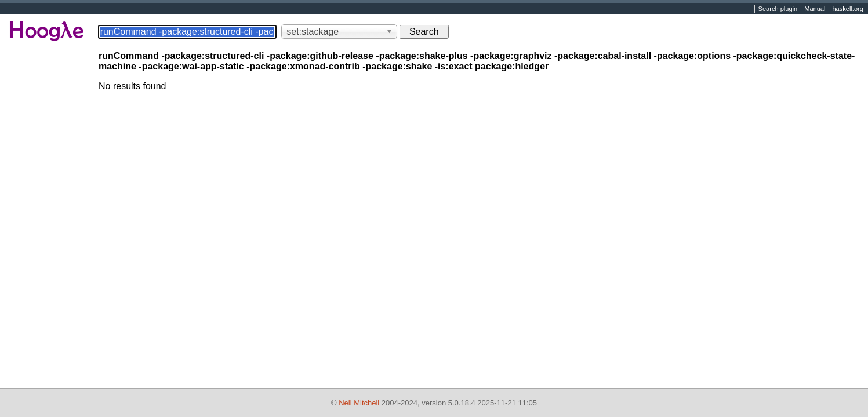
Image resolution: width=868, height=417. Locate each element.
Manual (815, 9)
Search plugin (778, 9)
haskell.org (847, 9)
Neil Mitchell (359, 403)
